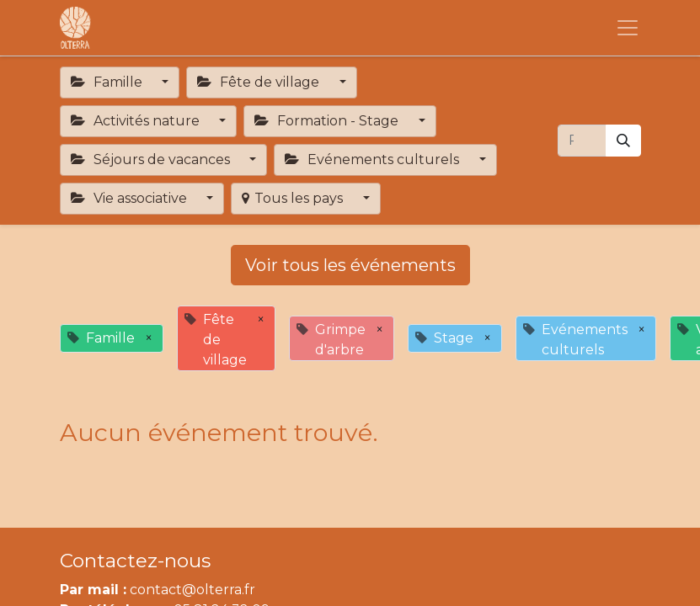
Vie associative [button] (131, 198)
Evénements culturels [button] (374, 159)
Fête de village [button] (260, 82)
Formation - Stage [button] (328, 121)
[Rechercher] (623, 141)
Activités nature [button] (137, 121)
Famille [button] (108, 82)
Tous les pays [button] (294, 198)
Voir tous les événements (350, 265)
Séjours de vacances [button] (152, 159)
